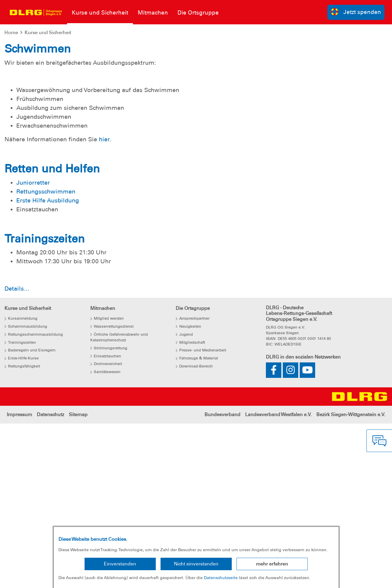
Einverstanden (120, 564)
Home (11, 33)
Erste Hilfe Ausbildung (48, 374)
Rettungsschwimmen (46, 365)
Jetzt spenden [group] (356, 12)
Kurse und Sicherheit (48, 33)
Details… (17, 463)
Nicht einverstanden (196, 564)
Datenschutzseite (221, 578)
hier (104, 313)
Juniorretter (33, 356)
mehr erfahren (272, 564)
